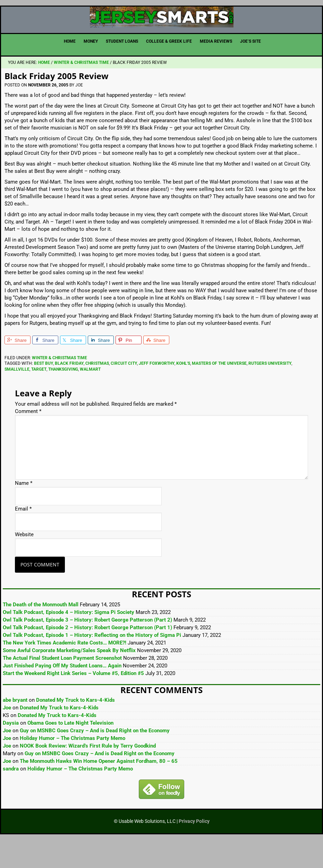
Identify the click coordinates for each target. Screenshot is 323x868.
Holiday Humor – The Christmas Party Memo (73, 766)
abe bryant (15, 728)
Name (24, 511)
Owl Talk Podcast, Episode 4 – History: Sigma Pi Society (69, 640)
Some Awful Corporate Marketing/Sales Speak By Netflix (69, 679)
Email (23, 537)
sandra (11, 797)
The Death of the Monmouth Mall (41, 633)
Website (24, 563)
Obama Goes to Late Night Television (70, 751)
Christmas (97, 391)
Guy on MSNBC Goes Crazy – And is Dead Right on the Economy (95, 759)
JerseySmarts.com (161, 31)
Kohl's (183, 391)
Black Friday (69, 391)
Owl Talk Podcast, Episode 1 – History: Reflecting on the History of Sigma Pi (92, 663)
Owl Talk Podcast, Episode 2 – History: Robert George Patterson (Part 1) (87, 656)
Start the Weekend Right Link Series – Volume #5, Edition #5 (73, 701)
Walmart (90, 397)
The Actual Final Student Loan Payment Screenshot (62, 686)
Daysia (11, 751)
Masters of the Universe (219, 391)
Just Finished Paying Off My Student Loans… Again (62, 694)
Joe (7, 736)
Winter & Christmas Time (59, 386)
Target (39, 397)
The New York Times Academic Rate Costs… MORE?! (65, 671)
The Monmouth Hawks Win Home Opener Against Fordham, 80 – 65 (99, 789)
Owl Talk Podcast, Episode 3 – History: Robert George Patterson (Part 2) (87, 648)
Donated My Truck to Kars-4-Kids (75, 728)
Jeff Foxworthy (157, 391)
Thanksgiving (63, 397)
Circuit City (124, 391)
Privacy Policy (194, 849)
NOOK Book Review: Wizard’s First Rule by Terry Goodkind (88, 774)
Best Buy (44, 391)
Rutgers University (270, 391)
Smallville (17, 397)
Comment (28, 439)
